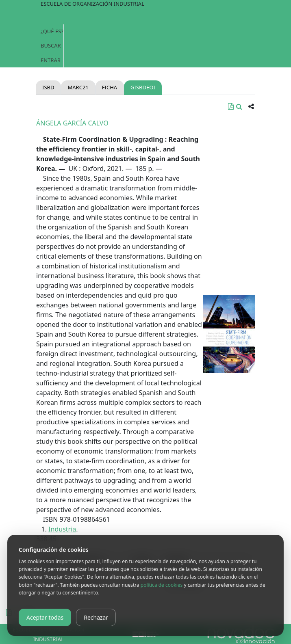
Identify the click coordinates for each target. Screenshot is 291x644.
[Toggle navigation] (145, 16)
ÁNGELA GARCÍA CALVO (72, 123)
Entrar (51, 60)
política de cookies (162, 585)
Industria (62, 529)
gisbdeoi (143, 87)
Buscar (51, 45)
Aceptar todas (45, 617)
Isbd (48, 87)
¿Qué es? (52, 31)
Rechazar (96, 617)
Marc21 (78, 87)
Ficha (110, 87)
